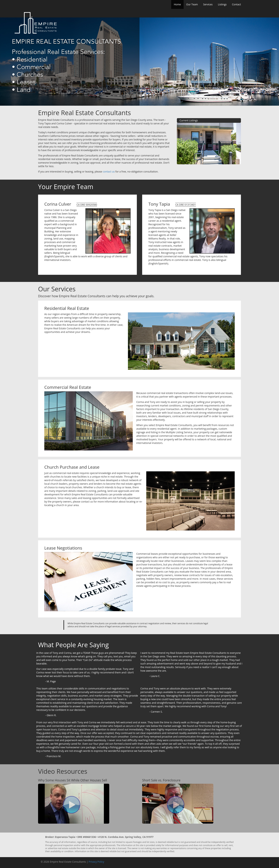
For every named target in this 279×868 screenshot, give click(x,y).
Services (208, 4)
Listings (222, 4)
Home (177, 4)
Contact (236, 4)
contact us (109, 172)
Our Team (192, 4)
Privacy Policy (96, 862)
